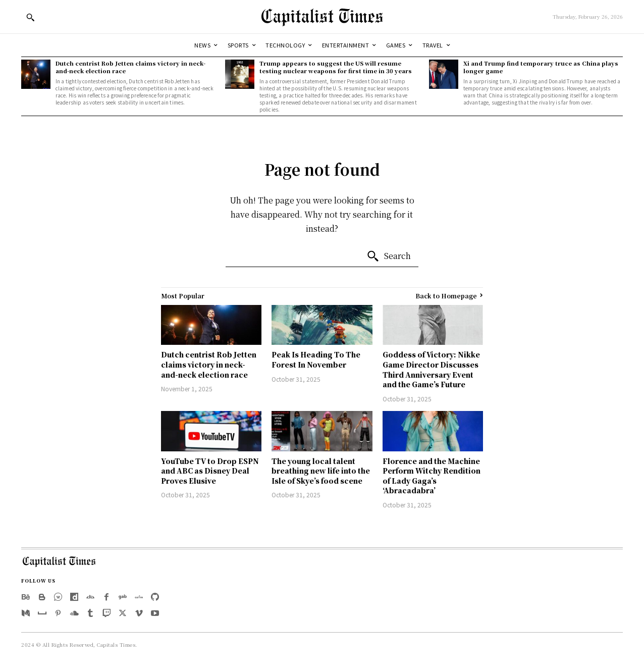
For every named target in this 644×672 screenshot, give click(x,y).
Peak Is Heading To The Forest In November (316, 359)
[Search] (389, 256)
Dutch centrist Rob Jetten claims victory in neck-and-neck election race (130, 67)
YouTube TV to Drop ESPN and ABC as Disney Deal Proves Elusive (210, 471)
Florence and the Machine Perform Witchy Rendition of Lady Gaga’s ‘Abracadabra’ (432, 476)
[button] (30, 17)
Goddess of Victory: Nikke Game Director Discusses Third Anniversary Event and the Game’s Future (431, 369)
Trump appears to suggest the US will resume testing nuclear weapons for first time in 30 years (336, 67)
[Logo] (322, 17)
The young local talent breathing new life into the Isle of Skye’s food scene (321, 471)
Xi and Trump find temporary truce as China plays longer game (541, 67)
